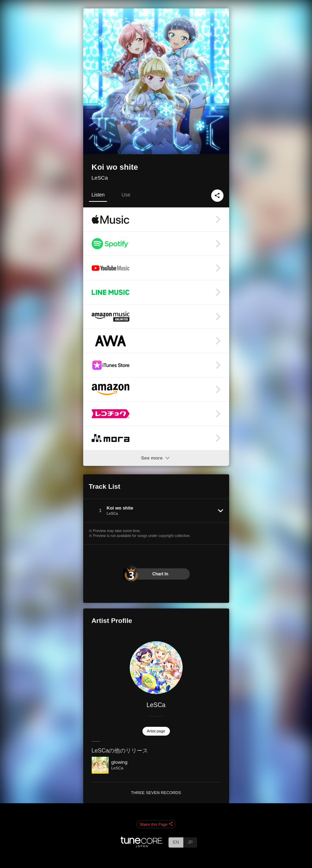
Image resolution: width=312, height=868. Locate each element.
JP (190, 842)
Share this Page (156, 824)
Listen (98, 195)
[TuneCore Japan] (142, 845)
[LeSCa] (156, 668)
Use (126, 195)
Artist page (156, 731)
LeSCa (100, 178)
